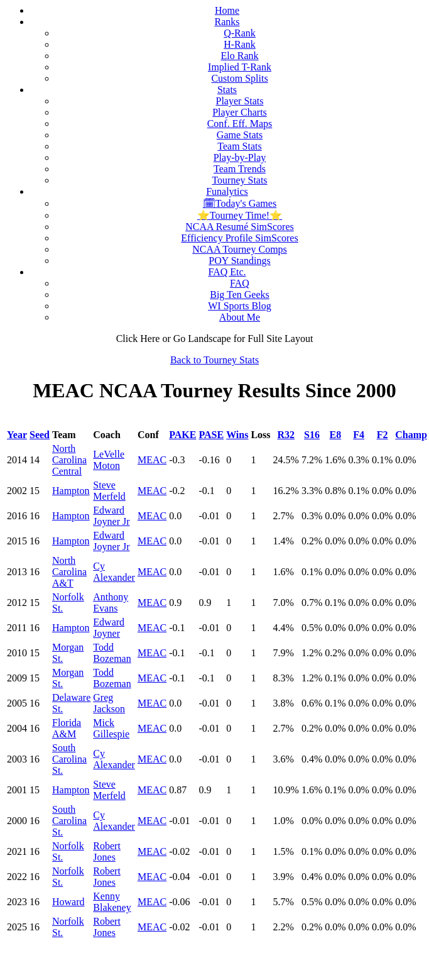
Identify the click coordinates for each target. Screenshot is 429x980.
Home (227, 10)
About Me (240, 317)
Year (17, 435)
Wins (237, 435)
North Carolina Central (69, 460)
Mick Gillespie (111, 728)
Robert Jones (107, 851)
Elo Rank (240, 56)
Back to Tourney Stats (215, 360)
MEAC (152, 460)
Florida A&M (67, 728)
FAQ (240, 283)
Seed (40, 435)
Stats (227, 90)
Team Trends (240, 169)
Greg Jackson (109, 703)
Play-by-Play (240, 157)
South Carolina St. (69, 759)
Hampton (71, 491)
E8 (336, 435)
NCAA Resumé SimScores (239, 227)
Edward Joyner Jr (111, 516)
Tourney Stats (239, 180)
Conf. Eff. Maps (240, 124)
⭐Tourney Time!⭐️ (240, 215)
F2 (383, 435)
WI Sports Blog (239, 306)
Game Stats (240, 135)
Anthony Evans (111, 603)
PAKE (182, 435)
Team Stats (239, 146)
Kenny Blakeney (112, 902)
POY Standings (240, 261)
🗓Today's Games (240, 203)
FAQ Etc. (227, 272)
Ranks (227, 22)
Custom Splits (239, 78)
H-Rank (240, 44)
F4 (359, 435)
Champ (411, 435)
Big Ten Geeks (240, 295)
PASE (211, 435)
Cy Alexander (114, 572)
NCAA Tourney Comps (240, 249)
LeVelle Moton (109, 460)
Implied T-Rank (240, 67)
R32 (286, 435)
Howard (68, 902)
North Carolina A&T (69, 572)
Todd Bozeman (112, 653)
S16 (312, 435)
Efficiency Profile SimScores (239, 238)
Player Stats (240, 101)
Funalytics (227, 191)
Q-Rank (240, 33)
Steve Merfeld (109, 491)
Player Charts (240, 112)
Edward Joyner (109, 628)
